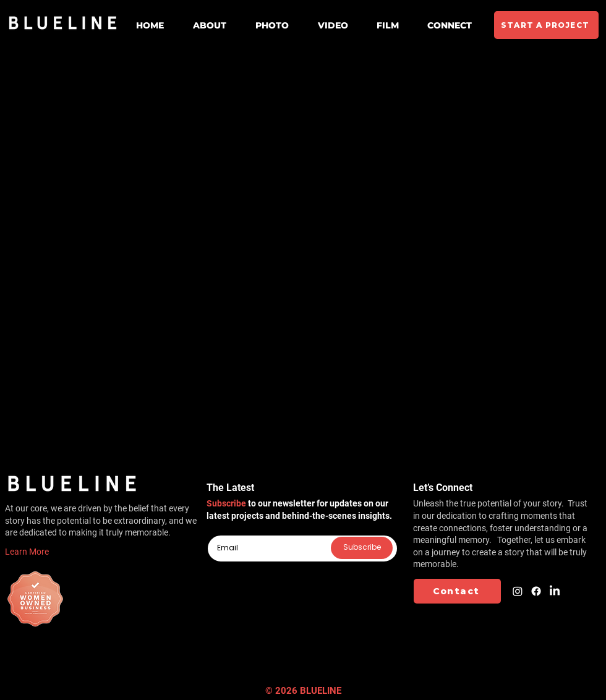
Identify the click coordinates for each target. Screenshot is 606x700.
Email (217, 531)
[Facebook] (536, 591)
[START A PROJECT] (546, 25)
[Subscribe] (362, 548)
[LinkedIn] (555, 591)
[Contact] (457, 591)
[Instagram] (518, 591)
